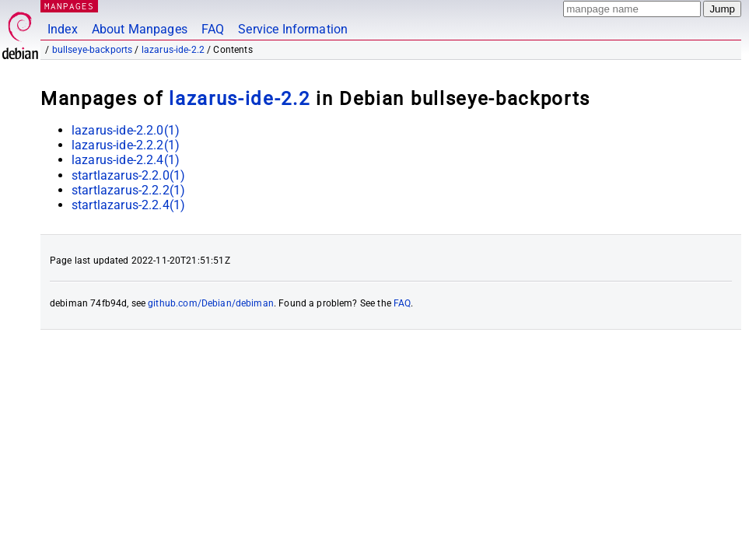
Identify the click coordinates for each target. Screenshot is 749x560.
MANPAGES (69, 6)
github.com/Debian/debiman (211, 303)
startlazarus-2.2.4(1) (128, 205)
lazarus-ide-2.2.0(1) (126, 130)
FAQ (213, 29)
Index (63, 29)
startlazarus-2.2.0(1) (128, 175)
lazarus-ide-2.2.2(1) (126, 145)
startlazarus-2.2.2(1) (128, 190)
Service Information (293, 29)
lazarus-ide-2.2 (173, 50)
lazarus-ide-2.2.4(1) (126, 160)
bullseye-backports (93, 50)
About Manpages (140, 29)
